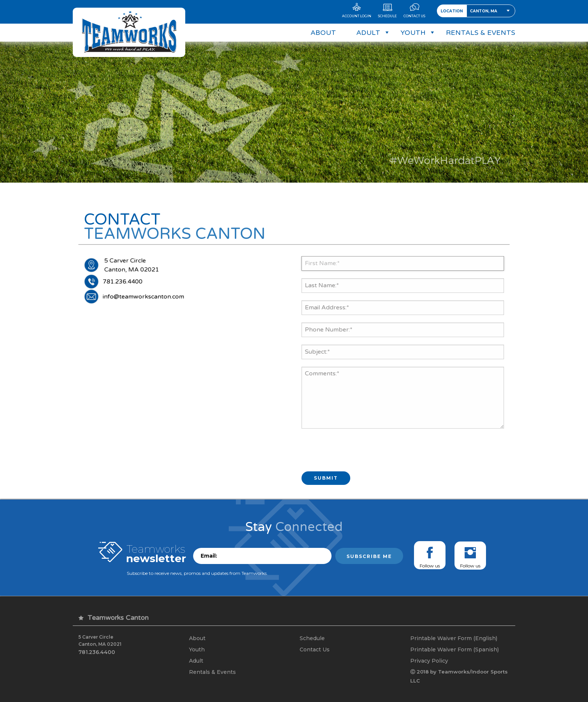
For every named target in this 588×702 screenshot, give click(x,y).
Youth (197, 649)
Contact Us (315, 649)
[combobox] (491, 11)
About (197, 638)
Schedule (312, 638)
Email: (209, 556)
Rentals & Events (212, 672)
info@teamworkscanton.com (143, 297)
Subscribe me (369, 556)
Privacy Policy (429, 661)
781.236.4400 (123, 282)
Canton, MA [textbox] (484, 11)
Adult (196, 661)
